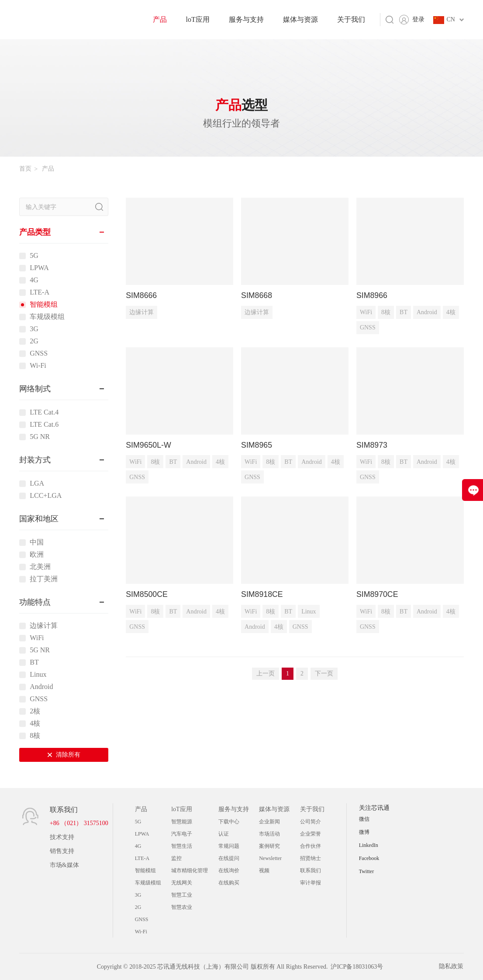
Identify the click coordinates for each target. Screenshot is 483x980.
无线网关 (182, 883)
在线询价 (229, 870)
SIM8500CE (147, 595)
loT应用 (198, 19)
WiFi (37, 638)
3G (34, 329)
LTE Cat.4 (44, 412)
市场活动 (269, 834)
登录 (418, 19)
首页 (25, 169)
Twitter (366, 871)
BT (34, 662)
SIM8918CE (262, 595)
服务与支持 (246, 19)
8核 (35, 736)
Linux (38, 675)
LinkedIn (369, 845)
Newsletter (270, 858)
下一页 (324, 674)
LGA (37, 483)
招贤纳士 (310, 858)
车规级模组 (47, 317)
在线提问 (229, 858)
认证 (224, 834)
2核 (35, 711)
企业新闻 (269, 822)
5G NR (40, 437)
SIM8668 (257, 295)
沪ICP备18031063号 (357, 967)
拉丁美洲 (44, 579)
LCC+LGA (46, 496)
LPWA (39, 268)
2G (34, 341)
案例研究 (269, 846)
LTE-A (40, 292)
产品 (160, 19)
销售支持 (62, 851)
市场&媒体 (64, 865)
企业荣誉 (310, 834)
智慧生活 (182, 846)
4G (34, 280)
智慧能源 (182, 822)
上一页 (266, 674)
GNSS (39, 353)
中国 (37, 542)
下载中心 (229, 822)
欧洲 (37, 555)
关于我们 (351, 19)
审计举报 (310, 883)
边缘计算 (44, 626)
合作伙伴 (310, 846)
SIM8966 (372, 295)
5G (34, 256)
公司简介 (310, 822)
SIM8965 (257, 445)
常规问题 (229, 846)
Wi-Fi (38, 366)
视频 (264, 870)
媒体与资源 (300, 19)
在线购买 (229, 883)
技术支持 (62, 837)
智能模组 (44, 305)
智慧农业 (182, 907)
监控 (176, 858)
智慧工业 (182, 895)
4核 (35, 723)
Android (41, 687)
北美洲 (40, 567)
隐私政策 (452, 967)
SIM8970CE (378, 595)
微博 (364, 832)
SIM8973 (372, 445)
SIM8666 (141, 295)
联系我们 (310, 870)
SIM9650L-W (149, 445)
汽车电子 (182, 834)
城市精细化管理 (190, 870)
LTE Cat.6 (44, 425)
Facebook (369, 858)
